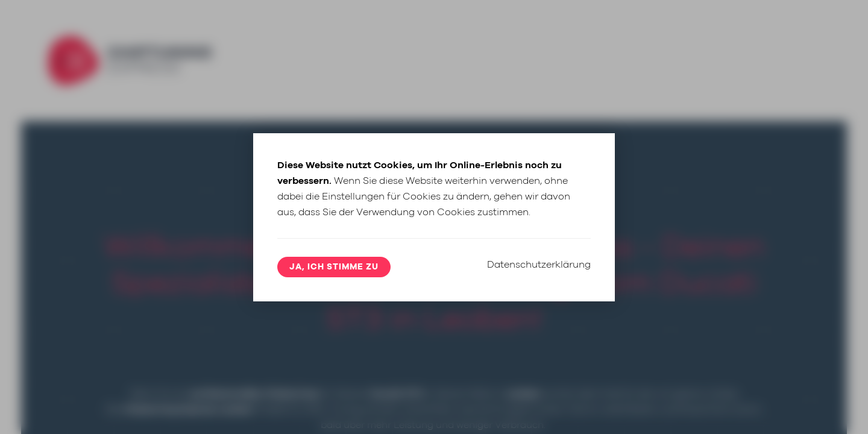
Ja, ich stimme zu (334, 267)
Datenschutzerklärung (539, 265)
